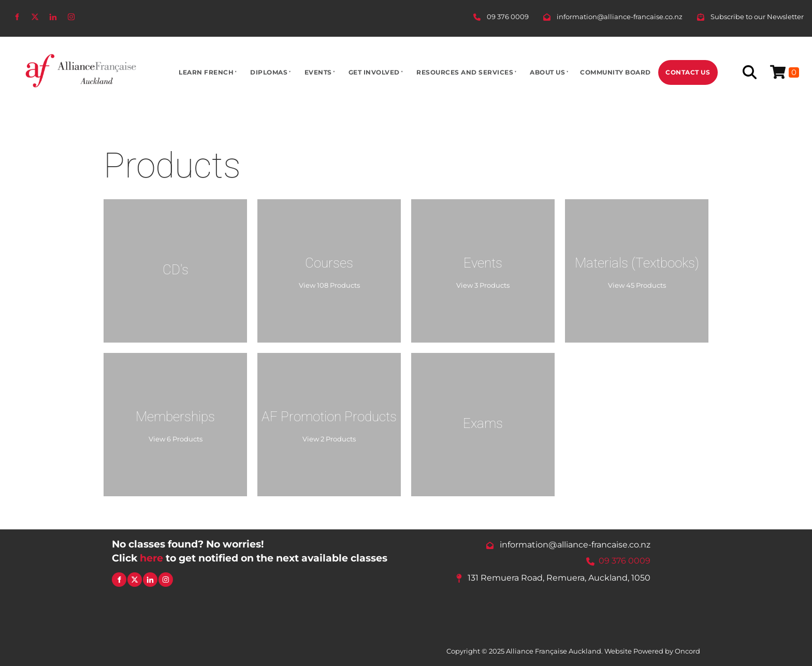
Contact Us (688, 72)
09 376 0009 (625, 561)
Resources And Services (465, 72)
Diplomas (269, 72)
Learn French (206, 72)
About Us (547, 72)
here (151, 558)
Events (318, 72)
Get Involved (374, 72)
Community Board (615, 72)
